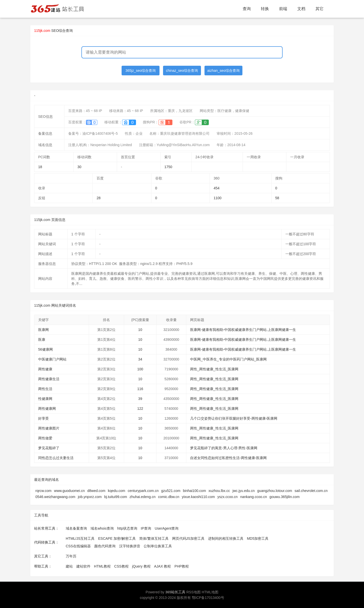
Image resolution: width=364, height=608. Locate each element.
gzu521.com (171, 491)
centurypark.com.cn (143, 491)
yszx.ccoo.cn (227, 497)
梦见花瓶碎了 (49, 448)
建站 (69, 566)
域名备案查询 (76, 528)
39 (140, 399)
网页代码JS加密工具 (188, 538)
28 (99, 198)
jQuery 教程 (141, 566)
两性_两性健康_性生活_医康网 (214, 369)
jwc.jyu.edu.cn (244, 491)
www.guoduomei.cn (69, 491)
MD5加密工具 (258, 538)
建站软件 (83, 566)
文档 (301, 9)
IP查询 (146, 528)
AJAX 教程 (163, 566)
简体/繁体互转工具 (154, 538)
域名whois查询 (102, 528)
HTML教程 (102, 566)
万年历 (71, 556)
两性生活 (45, 389)
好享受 (43, 418)
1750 (168, 167)
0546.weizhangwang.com (55, 497)
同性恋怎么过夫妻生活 (56, 458)
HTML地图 (210, 592)
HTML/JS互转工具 (80, 538)
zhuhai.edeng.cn (142, 497)
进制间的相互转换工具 (226, 538)
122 (140, 409)
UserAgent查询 (167, 528)
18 (40, 167)
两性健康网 (47, 409)
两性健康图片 (49, 428)
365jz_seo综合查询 (141, 71)
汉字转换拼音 (130, 546)
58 (277, 198)
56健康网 (45, 349)
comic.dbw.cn (169, 497)
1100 (218, 198)
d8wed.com (96, 491)
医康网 (43, 330)
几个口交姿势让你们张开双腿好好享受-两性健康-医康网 (234, 418)
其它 (320, 9)
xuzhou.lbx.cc (219, 491)
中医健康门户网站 (52, 359)
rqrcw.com (43, 491)
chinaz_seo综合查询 (182, 71)
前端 (283, 9)
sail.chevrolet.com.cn (311, 491)
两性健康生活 (49, 379)
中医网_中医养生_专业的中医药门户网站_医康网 (228, 359)
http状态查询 (127, 528)
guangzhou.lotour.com (275, 491)
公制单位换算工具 (158, 546)
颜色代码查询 (105, 546)
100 (140, 369)
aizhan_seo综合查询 (223, 71)
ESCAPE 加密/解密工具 (117, 538)
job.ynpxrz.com (90, 497)
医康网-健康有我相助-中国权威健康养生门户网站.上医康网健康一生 (243, 330)
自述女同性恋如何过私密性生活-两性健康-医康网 (228, 458)
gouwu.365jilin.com (285, 497)
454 (217, 188)
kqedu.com (117, 491)
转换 (265, 9)
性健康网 (45, 399)
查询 (247, 9)
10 (140, 330)
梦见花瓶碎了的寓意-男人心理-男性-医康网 (224, 448)
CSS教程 (121, 566)
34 (140, 359)
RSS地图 (194, 592)
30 (79, 167)
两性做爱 (45, 438)
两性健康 (45, 369)
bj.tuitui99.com (116, 497)
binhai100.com (195, 491)
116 (140, 389)
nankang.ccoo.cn (254, 497)
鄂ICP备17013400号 (208, 598)
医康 (42, 340)
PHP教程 (182, 566)
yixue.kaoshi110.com (198, 497)
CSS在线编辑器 (78, 546)
